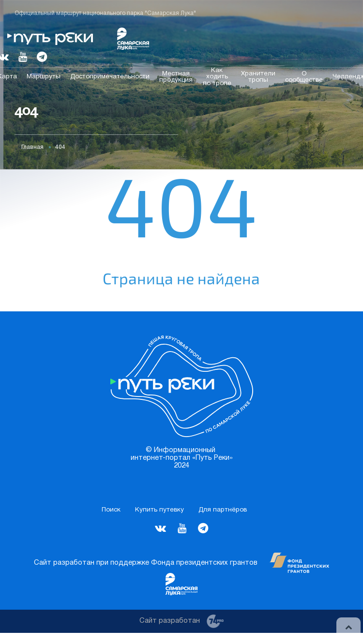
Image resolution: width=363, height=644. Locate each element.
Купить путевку (159, 510)
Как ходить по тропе (217, 77)
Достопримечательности (110, 77)
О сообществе (304, 77)
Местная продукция (176, 77)
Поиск (111, 510)
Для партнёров (223, 510)
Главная (32, 147)
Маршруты (44, 77)
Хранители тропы (258, 77)
